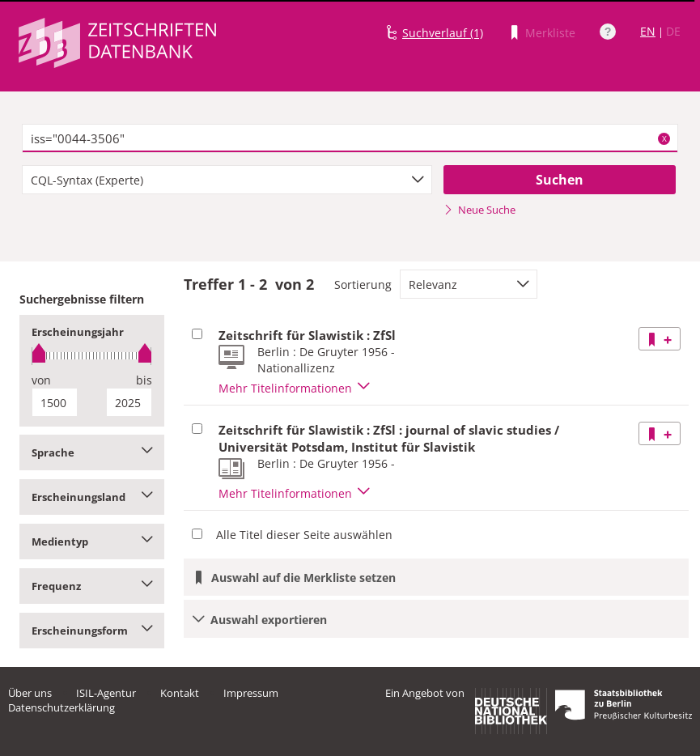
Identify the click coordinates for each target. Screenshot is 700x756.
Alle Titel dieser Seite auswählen (304, 535)
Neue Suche (479, 210)
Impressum (251, 693)
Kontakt (180, 693)
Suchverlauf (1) (443, 33)
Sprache (92, 452)
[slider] (92, 356)
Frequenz (92, 586)
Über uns (30, 693)
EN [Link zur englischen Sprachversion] (648, 31)
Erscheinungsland (92, 497)
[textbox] (350, 138)
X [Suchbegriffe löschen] (664, 138)
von (41, 380)
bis (144, 380)
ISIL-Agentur (106, 693)
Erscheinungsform (92, 631)
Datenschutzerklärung (62, 707)
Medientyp (92, 542)
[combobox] (227, 180)
